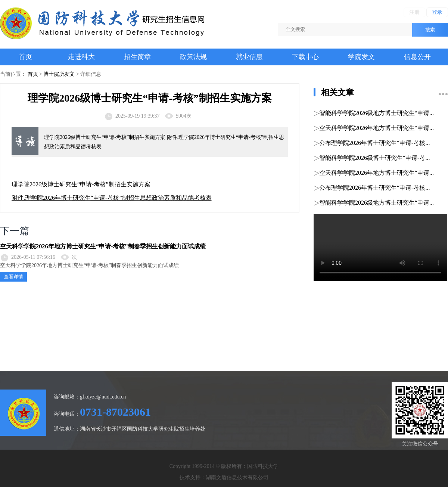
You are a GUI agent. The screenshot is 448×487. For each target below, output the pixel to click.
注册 (414, 12)
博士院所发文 (59, 74)
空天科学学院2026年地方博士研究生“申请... (377, 128)
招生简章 (137, 57)
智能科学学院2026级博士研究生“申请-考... (374, 158)
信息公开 (417, 57)
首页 (25, 57)
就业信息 (249, 57)
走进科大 (81, 57)
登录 (437, 12)
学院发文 (361, 57)
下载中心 (305, 57)
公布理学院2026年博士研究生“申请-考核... (374, 143)
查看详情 (13, 277)
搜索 (430, 30)
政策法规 (193, 57)
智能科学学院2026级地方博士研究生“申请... (377, 113)
